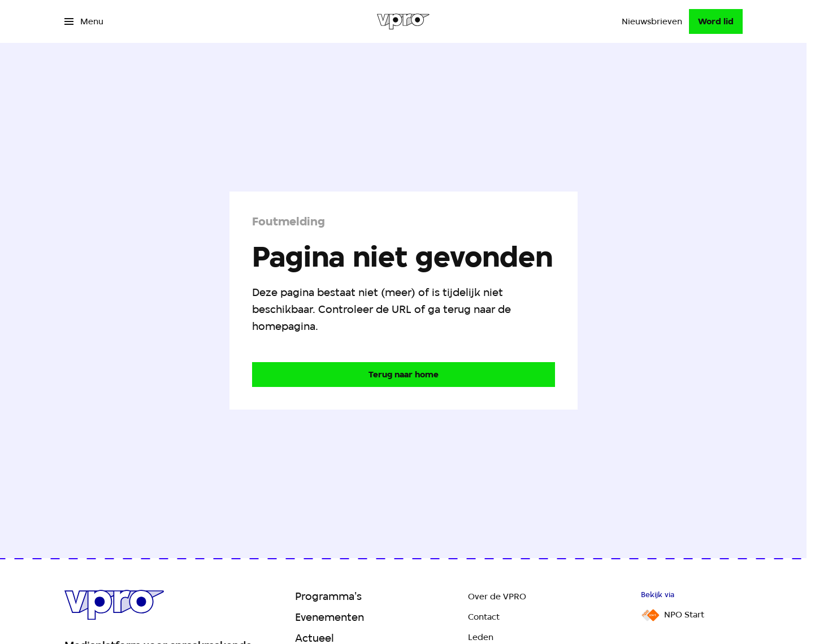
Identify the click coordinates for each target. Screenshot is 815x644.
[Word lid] (716, 21)
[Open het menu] (84, 21)
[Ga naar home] (403, 21)
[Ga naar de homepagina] (404, 375)
